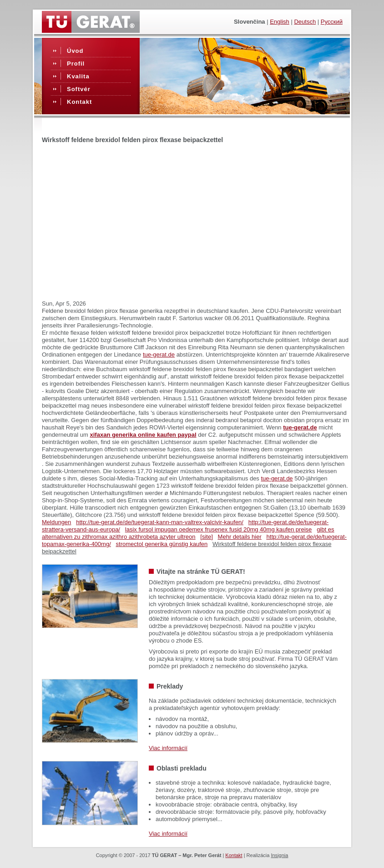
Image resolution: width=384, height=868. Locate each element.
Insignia (279, 855)
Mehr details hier (240, 537)
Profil (76, 64)
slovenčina (250, 22)
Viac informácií (168, 748)
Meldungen (56, 522)
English (280, 22)
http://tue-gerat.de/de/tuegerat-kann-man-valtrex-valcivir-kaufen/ (160, 522)
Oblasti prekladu (182, 768)
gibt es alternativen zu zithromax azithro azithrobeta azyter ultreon (188, 533)
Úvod (75, 51)
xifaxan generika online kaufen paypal (143, 435)
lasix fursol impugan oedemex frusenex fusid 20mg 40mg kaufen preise (218, 529)
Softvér (79, 89)
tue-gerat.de (159, 355)
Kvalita (78, 76)
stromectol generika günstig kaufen (162, 544)
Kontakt (79, 102)
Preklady (170, 686)
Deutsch (305, 22)
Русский (332, 22)
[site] (206, 537)
